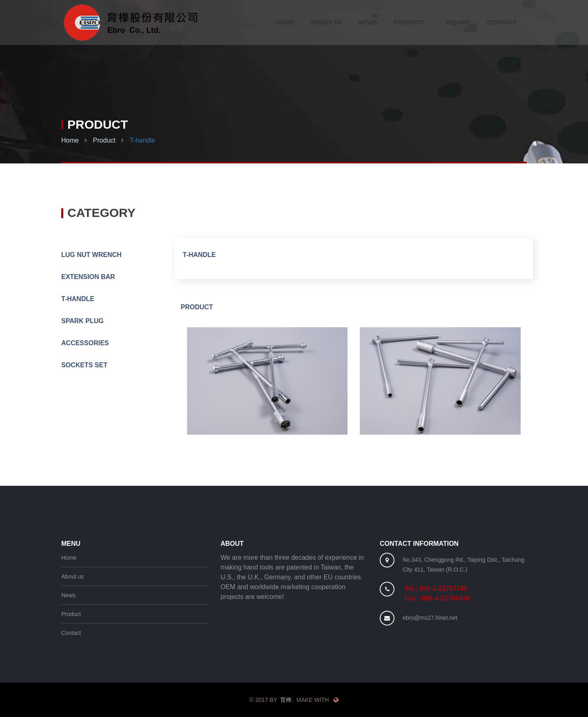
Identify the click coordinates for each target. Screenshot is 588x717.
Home (70, 140)
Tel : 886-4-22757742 (436, 589)
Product (104, 140)
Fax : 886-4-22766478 (437, 598)
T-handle (143, 140)
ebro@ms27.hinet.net (430, 618)
